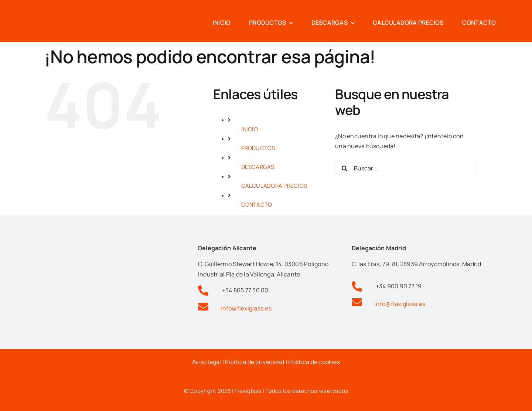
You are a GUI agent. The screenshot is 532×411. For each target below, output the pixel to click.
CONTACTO (257, 205)
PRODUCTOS (258, 148)
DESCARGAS (258, 167)
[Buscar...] (405, 168)
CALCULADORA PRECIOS (274, 186)
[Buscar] (344, 168)
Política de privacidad (255, 362)
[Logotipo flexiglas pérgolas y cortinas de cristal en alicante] (55, 9)
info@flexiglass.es (246, 308)
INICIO (250, 129)
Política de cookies (314, 362)
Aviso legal (207, 362)
